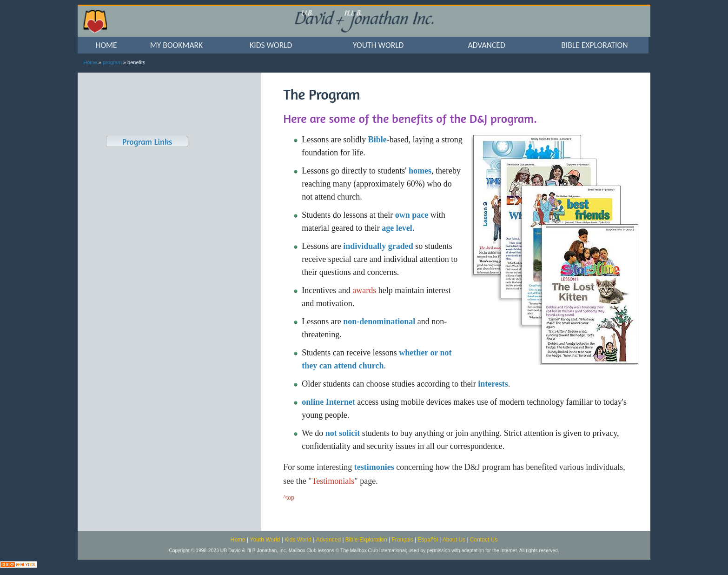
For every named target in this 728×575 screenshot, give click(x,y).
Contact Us (484, 540)
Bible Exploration (366, 540)
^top (289, 498)
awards (364, 290)
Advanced (328, 540)
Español (428, 540)
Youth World (265, 540)
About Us (454, 540)
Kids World (298, 540)
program (112, 62)
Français (403, 540)
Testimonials (333, 481)
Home (90, 62)
